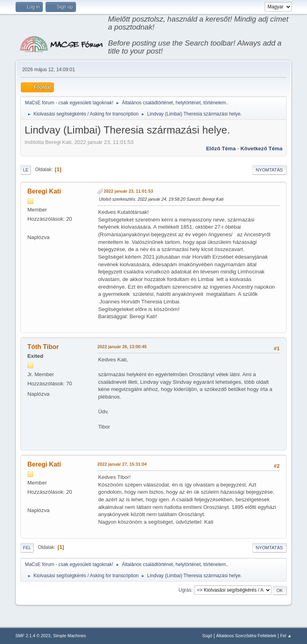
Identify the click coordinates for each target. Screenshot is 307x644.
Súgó (207, 636)
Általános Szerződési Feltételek (246, 636)
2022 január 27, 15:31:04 (122, 464)
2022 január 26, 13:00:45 (122, 347)
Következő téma (261, 149)
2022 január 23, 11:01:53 (128, 191)
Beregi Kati (44, 191)
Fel (27, 548)
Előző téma (221, 149)
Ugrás (185, 590)
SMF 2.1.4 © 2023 (33, 636)
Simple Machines (70, 636)
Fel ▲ (286, 636)
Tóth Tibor (43, 347)
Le (26, 170)
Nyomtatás (269, 170)
